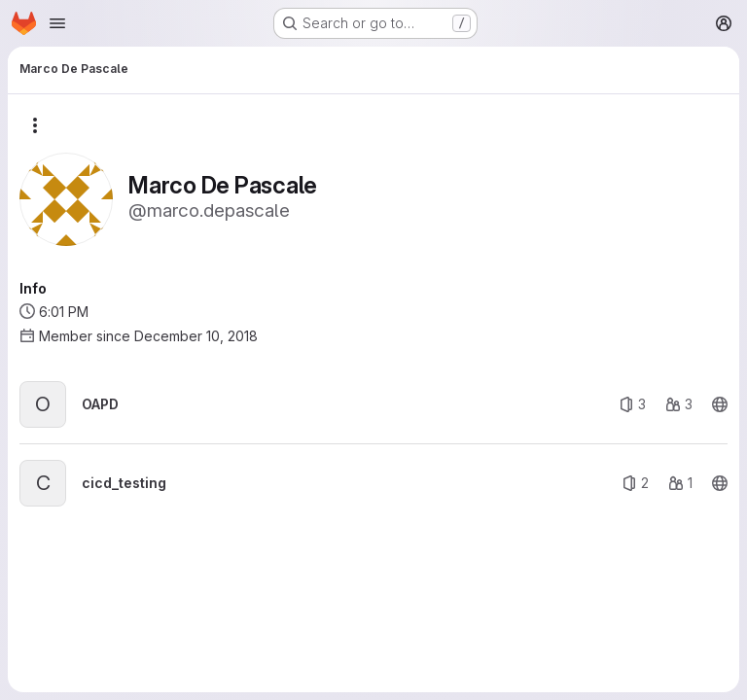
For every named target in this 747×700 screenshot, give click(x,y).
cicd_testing (124, 483)
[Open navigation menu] (57, 23)
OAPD (100, 404)
